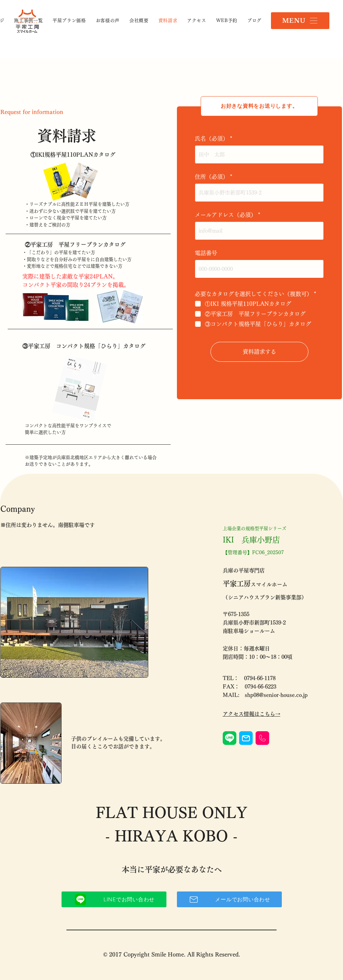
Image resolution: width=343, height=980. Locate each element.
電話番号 (206, 253)
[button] (300, 21)
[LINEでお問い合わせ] (114, 899)
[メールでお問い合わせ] (229, 899)
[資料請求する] (259, 352)
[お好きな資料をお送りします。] (259, 106)
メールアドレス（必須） (226, 215)
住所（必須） (212, 177)
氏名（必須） (212, 139)
